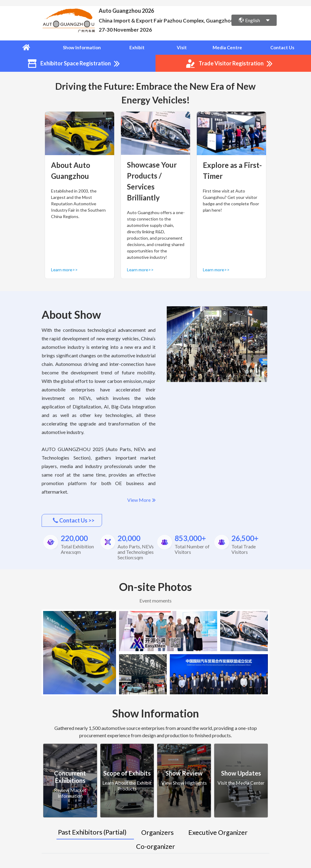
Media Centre (228, 47)
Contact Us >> (74, 520)
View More (141, 500)
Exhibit (138, 47)
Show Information (83, 47)
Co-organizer (155, 846)
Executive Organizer (218, 832)
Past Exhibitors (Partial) (92, 831)
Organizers (157, 832)
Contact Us (284, 47)
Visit (183, 47)
